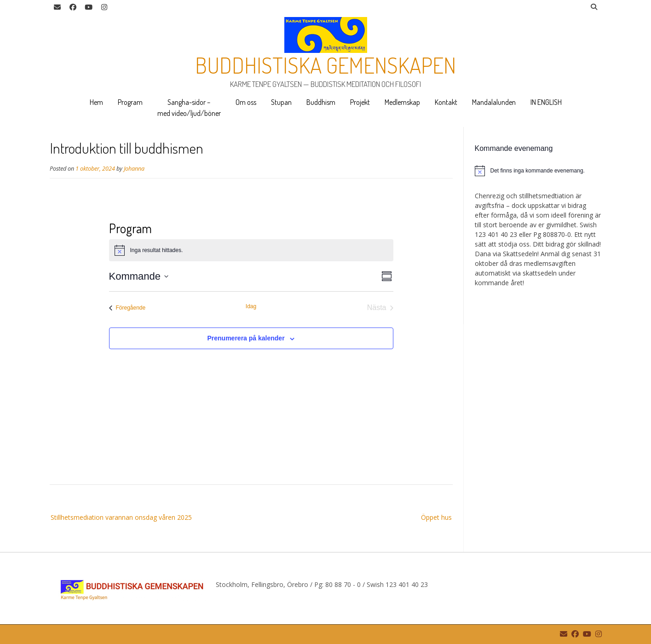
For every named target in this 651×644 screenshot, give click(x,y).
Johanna (134, 169)
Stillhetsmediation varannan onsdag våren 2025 (121, 517)
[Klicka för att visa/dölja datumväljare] (139, 276)
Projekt (360, 102)
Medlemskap (402, 102)
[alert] (538, 171)
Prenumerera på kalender (246, 338)
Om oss (246, 102)
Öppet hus (436, 517)
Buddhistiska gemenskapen (325, 65)
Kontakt (446, 102)
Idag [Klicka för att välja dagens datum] (251, 306)
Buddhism (321, 102)
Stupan (281, 102)
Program (130, 102)
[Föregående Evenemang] (127, 308)
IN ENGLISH (546, 102)
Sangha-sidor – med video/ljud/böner (189, 108)
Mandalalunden (494, 102)
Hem (96, 102)
